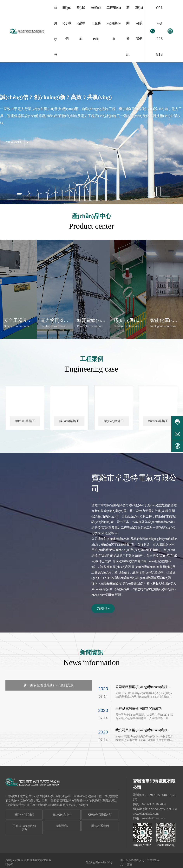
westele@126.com (154, 836)
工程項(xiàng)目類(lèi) (24, 845)
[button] (21, 193)
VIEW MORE (14, 142)
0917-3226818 (159, 31)
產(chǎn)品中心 (62, 832)
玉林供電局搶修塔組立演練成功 (139, 726)
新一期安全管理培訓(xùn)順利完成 (49, 703)
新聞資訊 (62, 844)
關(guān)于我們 (24, 832)
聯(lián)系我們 (100, 844)
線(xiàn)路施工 (25, 438)
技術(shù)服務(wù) (100, 832)
